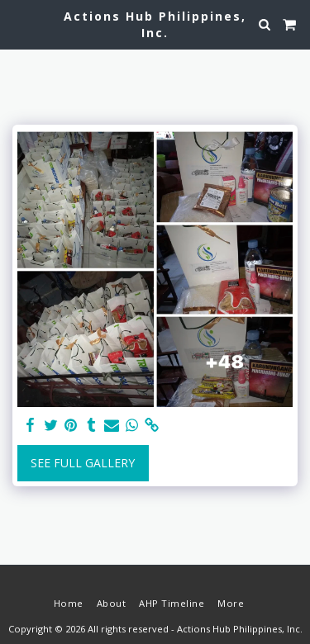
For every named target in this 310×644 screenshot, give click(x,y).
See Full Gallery (83, 463)
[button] (18, 24)
